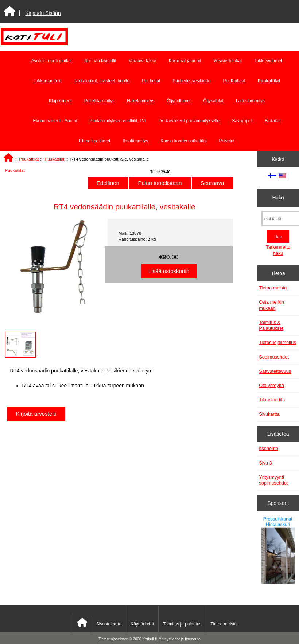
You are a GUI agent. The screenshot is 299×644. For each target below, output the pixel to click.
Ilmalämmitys (135, 141)
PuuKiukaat (234, 81)
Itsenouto (268, 448)
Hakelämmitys (141, 101)
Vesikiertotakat (228, 61)
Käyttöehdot (142, 624)
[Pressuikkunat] (278, 551)
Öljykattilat (213, 101)
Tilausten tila (272, 400)
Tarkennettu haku (278, 250)
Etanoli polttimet (95, 141)
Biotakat (273, 121)
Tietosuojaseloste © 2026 (120, 639)
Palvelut (227, 141)
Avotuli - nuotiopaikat (52, 61)
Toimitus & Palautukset (271, 325)
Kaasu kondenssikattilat (183, 141)
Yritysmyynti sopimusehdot (273, 480)
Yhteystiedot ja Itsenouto (180, 639)
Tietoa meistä (273, 288)
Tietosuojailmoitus (277, 342)
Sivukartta (269, 414)
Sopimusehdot (274, 357)
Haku (278, 198)
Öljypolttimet (179, 101)
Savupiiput (242, 121)
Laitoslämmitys (250, 101)
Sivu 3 (265, 463)
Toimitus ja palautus (182, 624)
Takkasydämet (269, 61)
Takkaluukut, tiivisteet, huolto (102, 81)
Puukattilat (29, 159)
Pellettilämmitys (99, 101)
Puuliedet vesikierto (191, 81)
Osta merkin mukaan (271, 305)
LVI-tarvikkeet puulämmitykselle (189, 121)
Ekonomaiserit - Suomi (55, 121)
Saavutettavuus (275, 371)
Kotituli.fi (150, 639)
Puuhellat (151, 81)
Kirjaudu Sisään (43, 13)
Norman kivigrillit (100, 61)
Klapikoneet (60, 101)
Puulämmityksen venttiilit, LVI (118, 121)
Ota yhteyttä (271, 385)
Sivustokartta (109, 624)
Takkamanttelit (48, 81)
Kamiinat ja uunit (185, 61)
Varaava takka (143, 61)
